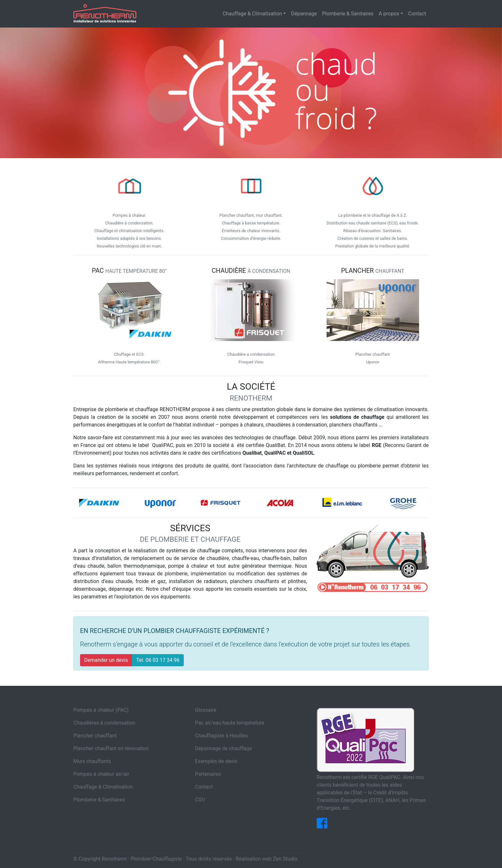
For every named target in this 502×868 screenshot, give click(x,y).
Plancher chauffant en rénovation (111, 748)
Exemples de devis (216, 761)
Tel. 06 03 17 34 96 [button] (158, 660)
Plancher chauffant (95, 736)
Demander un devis (106, 660)
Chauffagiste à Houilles (222, 736)
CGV (200, 800)
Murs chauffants (92, 761)
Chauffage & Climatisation (103, 787)
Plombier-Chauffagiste (156, 859)
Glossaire (206, 710)
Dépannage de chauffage (223, 748)
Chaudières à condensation (104, 723)
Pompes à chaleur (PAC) (101, 710)
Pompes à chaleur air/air (101, 774)
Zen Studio (285, 859)
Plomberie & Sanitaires (99, 800)
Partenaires (208, 774)
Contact (204, 787)
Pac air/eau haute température (230, 723)
